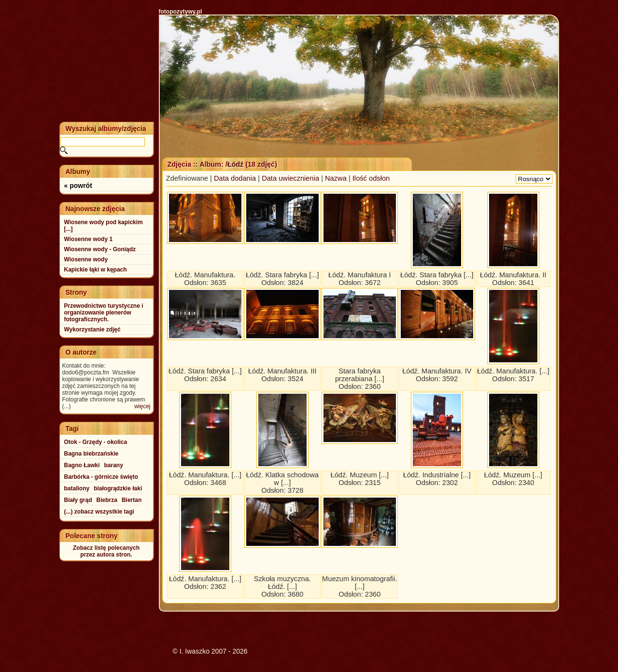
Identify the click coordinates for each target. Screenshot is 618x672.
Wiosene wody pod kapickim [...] (104, 226)
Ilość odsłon (371, 178)
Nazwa (336, 178)
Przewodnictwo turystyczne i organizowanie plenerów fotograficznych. (104, 313)
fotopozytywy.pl (181, 12)
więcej (142, 406)
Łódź (236, 164)
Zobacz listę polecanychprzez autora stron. (106, 551)
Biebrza (107, 500)
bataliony (77, 488)
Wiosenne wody (86, 259)
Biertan (132, 500)
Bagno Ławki (82, 465)
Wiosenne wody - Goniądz (100, 249)
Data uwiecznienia (290, 178)
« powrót (78, 186)
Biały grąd (78, 500)
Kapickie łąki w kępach (96, 270)
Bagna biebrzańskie (91, 454)
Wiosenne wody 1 (89, 239)
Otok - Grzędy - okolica (96, 442)
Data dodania (235, 178)
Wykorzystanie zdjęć (92, 329)
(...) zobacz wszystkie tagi (99, 512)
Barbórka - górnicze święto (101, 477)
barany (114, 465)
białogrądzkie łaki (118, 488)
